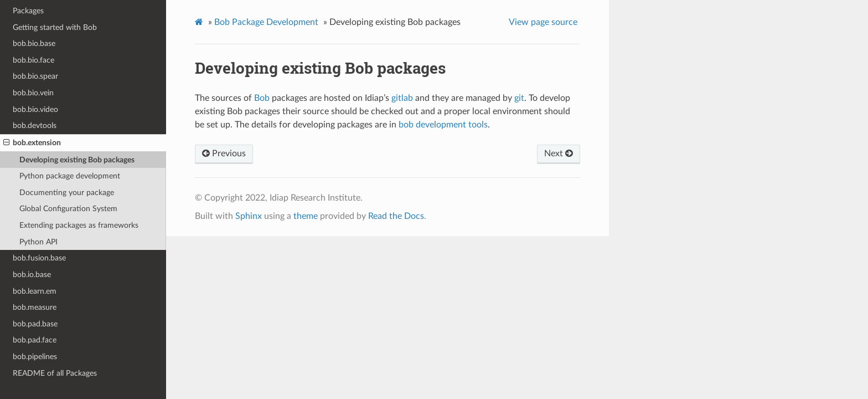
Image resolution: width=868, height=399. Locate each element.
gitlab (402, 98)
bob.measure (35, 307)
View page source (543, 22)
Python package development (70, 176)
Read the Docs (396, 216)
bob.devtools (35, 126)
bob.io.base (32, 275)
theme (306, 216)
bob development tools (443, 125)
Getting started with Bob (55, 27)
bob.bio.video (35, 109)
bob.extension (32, 143)
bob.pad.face (35, 340)
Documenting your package (67, 193)
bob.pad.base (35, 324)
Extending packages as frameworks (79, 225)
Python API (38, 242)
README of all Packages (55, 373)
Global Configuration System (68, 209)
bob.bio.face (33, 60)
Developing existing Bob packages (77, 160)
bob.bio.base (34, 44)
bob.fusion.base (39, 258)
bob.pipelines (35, 357)
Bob (262, 98)
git (519, 98)
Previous (224, 154)
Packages (28, 11)
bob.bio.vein (33, 93)
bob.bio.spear (35, 76)
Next (559, 154)
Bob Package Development (266, 22)
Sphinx (249, 216)
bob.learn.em (35, 291)
